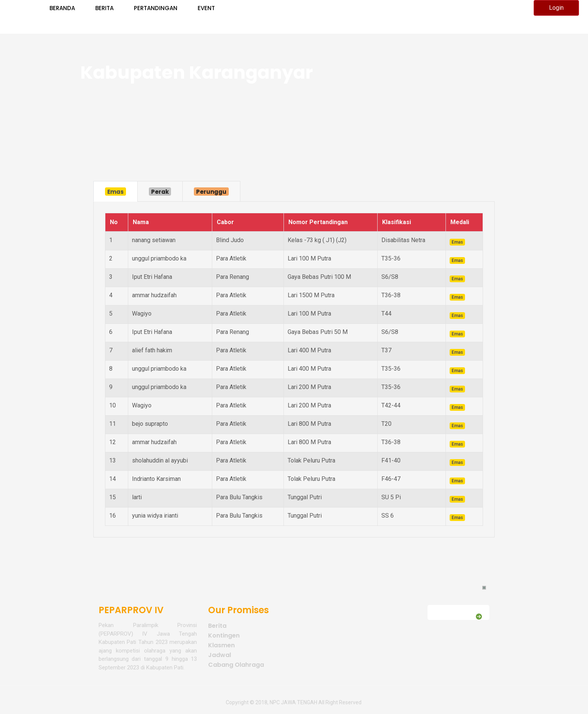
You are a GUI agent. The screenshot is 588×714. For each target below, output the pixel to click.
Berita (217, 626)
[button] (484, 588)
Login (556, 8)
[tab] (115, 191)
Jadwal (220, 655)
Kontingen (224, 635)
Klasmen (221, 645)
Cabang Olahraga (236, 665)
